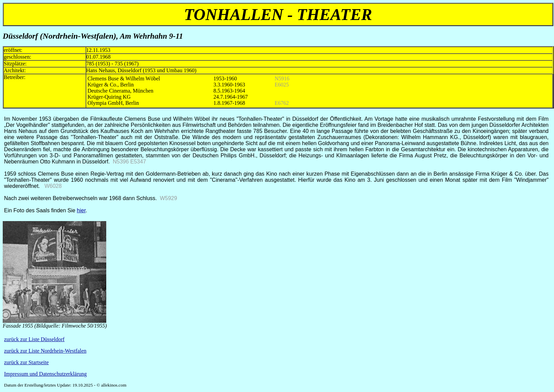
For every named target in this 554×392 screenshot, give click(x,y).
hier (81, 210)
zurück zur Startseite (26, 362)
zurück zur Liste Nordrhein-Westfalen (45, 351)
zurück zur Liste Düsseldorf (34, 339)
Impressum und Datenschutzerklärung (45, 374)
